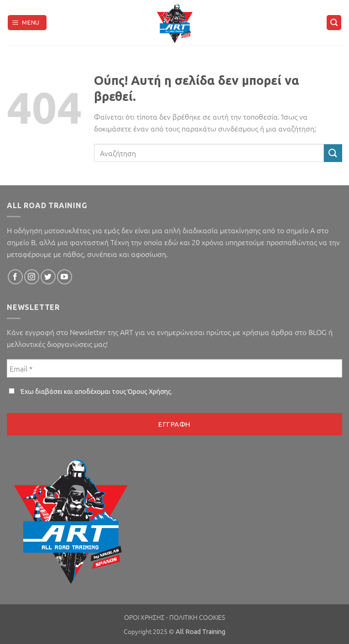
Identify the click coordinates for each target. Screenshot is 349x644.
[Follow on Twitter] (48, 277)
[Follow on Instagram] (32, 277)
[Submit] (333, 153)
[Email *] (174, 368)
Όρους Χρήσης (149, 392)
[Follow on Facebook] (15, 277)
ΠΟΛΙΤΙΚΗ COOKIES (197, 617)
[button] (27, 23)
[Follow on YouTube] (65, 277)
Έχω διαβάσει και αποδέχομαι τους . (91, 392)
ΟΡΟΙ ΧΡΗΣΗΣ (144, 617)
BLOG (317, 332)
